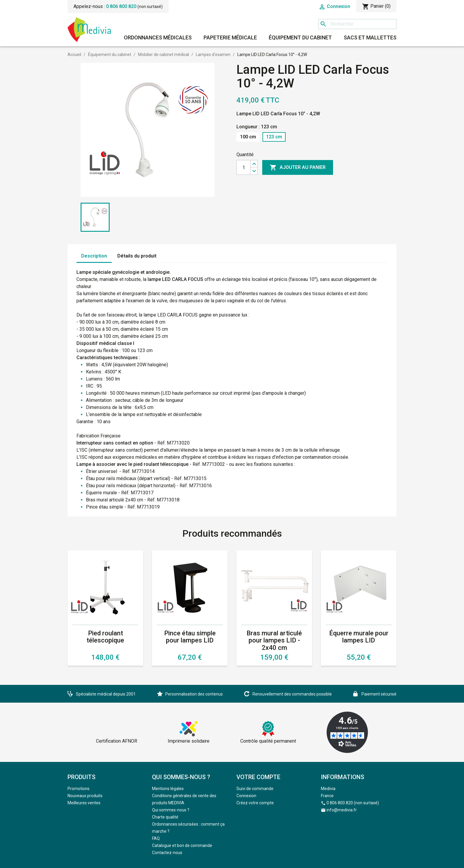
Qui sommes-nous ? (171, 810)
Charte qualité (165, 817)
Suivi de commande (255, 789)
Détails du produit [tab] (137, 256)
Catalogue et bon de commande (182, 845)
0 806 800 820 (121, 6)
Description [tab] (94, 256)
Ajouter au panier (298, 167)
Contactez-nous (167, 853)
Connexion (246, 796)
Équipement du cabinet (300, 37)
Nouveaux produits (85, 796)
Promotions (79, 789)
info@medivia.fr (342, 810)
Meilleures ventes (84, 803)
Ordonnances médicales (158, 37)
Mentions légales (168, 789)
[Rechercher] (357, 24)
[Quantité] (244, 167)
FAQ (156, 838)
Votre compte (258, 777)
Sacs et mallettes (370, 37)
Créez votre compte (255, 803)
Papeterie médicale (230, 37)
